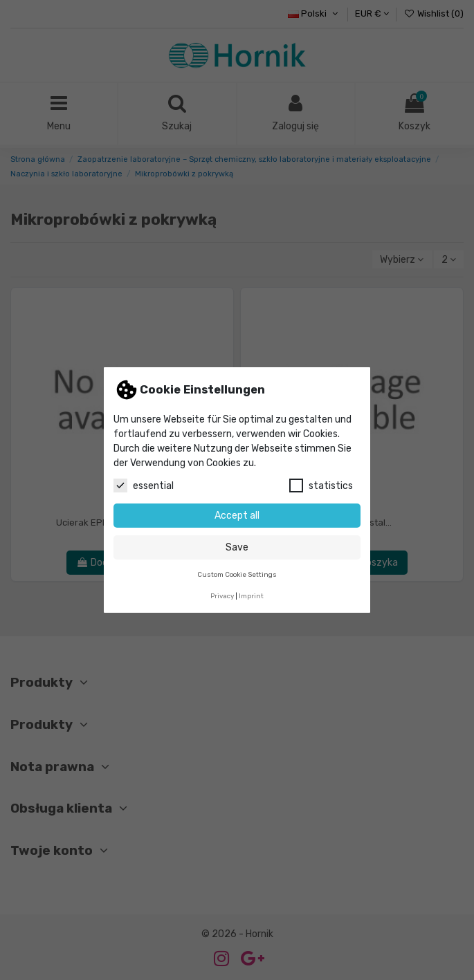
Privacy (222, 596)
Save (237, 547)
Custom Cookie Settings (237, 574)
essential (144, 486)
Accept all (237, 516)
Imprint (251, 596)
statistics (321, 486)
